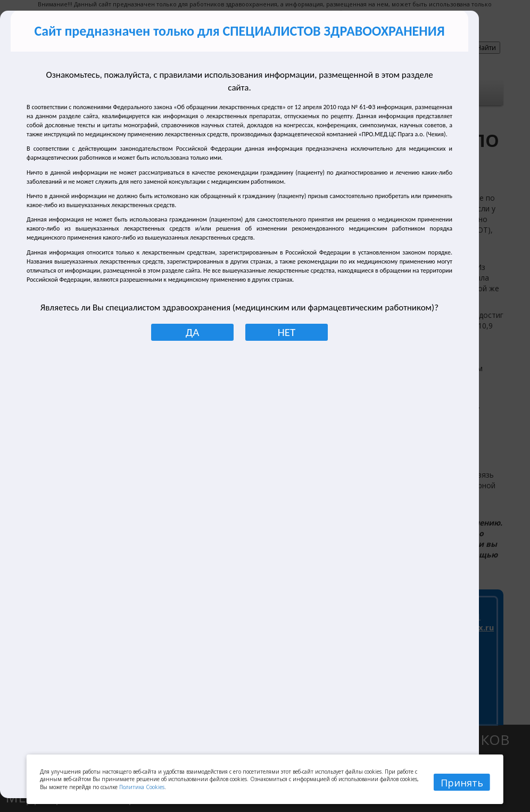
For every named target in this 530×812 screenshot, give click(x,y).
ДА (193, 332)
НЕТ (287, 332)
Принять (462, 783)
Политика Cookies (142, 787)
